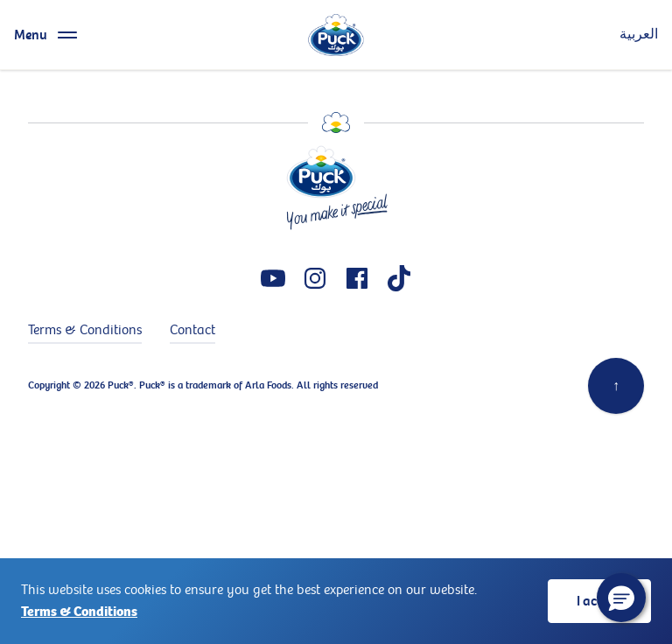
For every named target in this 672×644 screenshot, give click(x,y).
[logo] (336, 35)
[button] (621, 598)
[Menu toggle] (48, 35)
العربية (639, 35)
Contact (192, 330)
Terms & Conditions (79, 612)
